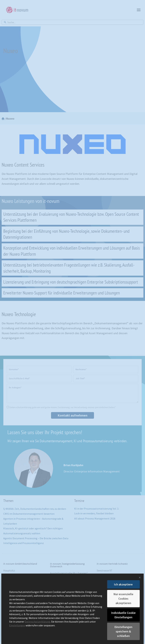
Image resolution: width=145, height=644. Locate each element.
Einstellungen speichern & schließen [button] (123, 631)
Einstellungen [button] (17, 625)
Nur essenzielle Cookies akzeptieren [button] (123, 599)
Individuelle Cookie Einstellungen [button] (123, 615)
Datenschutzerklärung (37, 622)
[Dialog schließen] (140, 578)
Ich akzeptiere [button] (123, 584)
